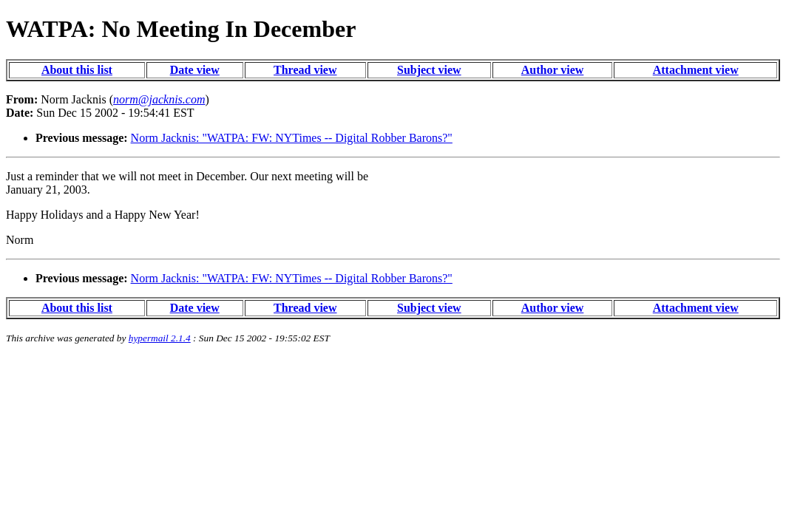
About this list (77, 70)
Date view (195, 70)
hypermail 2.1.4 (160, 338)
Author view (553, 70)
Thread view (305, 70)
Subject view (429, 70)
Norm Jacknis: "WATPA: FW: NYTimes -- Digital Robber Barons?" (292, 138)
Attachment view (696, 70)
